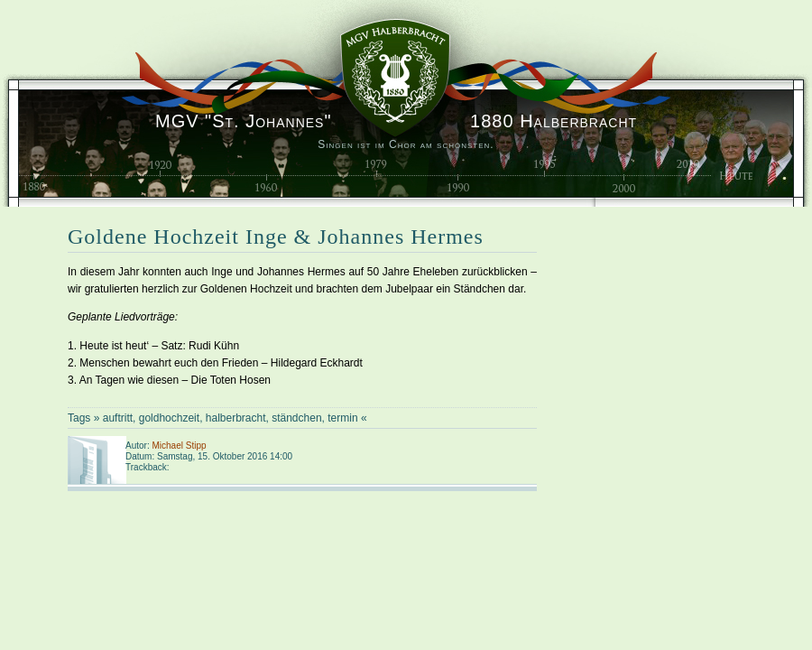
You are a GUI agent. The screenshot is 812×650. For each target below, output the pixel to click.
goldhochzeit (169, 418)
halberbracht (236, 418)
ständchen (296, 418)
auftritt (118, 418)
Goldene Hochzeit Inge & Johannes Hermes (276, 237)
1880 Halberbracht (396, 121)
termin (342, 418)
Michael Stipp (179, 446)
